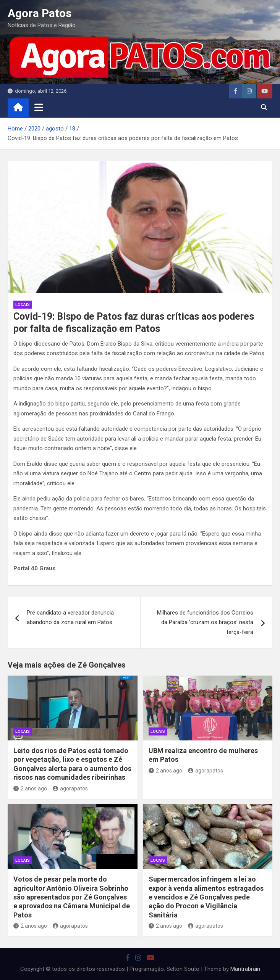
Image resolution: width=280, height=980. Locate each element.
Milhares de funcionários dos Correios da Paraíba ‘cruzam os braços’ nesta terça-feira (205, 622)
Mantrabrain (245, 969)
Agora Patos (40, 13)
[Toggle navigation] (39, 107)
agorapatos (70, 789)
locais (23, 305)
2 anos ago (30, 789)
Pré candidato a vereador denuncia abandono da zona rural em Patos (70, 618)
